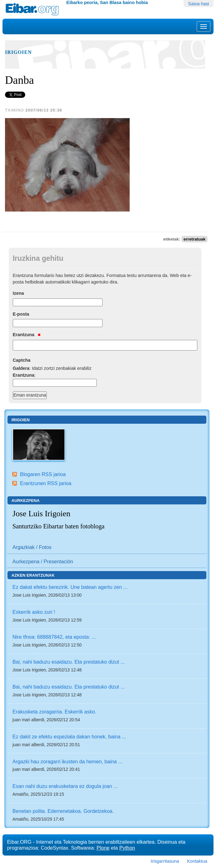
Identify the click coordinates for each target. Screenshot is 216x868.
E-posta (21, 314)
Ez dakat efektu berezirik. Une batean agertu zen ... (70, 587)
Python (127, 848)
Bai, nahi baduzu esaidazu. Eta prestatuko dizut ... (69, 662)
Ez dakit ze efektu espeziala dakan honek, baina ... (69, 737)
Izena (18, 293)
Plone (103, 848)
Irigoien (18, 52)
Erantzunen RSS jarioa (46, 483)
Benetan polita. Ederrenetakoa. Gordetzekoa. (63, 811)
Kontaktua (197, 861)
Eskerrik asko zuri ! (34, 612)
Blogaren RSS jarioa (43, 474)
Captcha (22, 360)
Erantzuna (27, 335)
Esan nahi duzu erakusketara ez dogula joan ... (65, 786)
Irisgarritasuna (165, 861)
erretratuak (195, 239)
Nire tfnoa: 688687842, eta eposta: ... (54, 637)
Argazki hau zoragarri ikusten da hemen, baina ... (67, 761)
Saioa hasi (199, 4)
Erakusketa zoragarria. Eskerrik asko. (54, 712)
